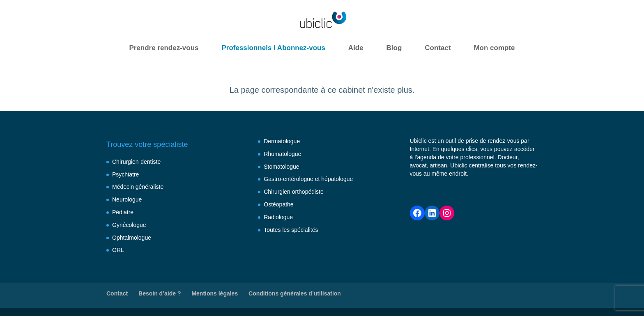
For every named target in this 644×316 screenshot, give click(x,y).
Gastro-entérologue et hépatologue (308, 179)
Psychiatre (125, 174)
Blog (394, 48)
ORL (118, 250)
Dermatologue (282, 141)
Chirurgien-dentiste (136, 162)
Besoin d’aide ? (160, 293)
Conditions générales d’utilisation (295, 293)
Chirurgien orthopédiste (294, 192)
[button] (16, 300)
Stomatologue (281, 167)
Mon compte (494, 48)
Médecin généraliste (138, 187)
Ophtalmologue (132, 238)
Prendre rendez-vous (164, 48)
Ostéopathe (278, 204)
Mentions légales (215, 293)
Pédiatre (123, 212)
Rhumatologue (282, 154)
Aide (356, 48)
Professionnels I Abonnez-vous (273, 48)
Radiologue (278, 217)
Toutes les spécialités (291, 230)
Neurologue (127, 199)
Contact (438, 48)
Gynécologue (129, 225)
